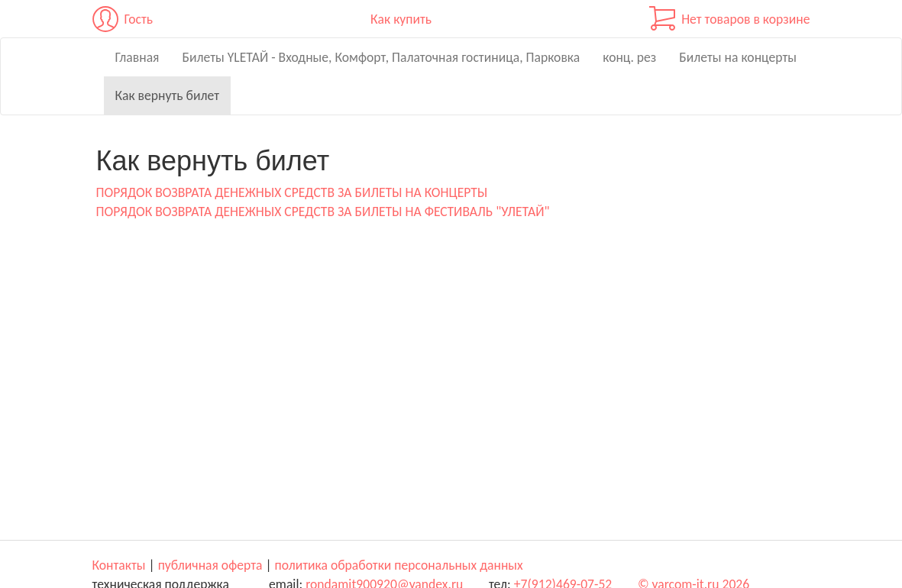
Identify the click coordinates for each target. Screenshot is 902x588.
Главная (137, 57)
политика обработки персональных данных (399, 565)
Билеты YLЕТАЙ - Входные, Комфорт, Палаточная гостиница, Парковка (381, 57)
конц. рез (629, 57)
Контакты (119, 565)
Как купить (401, 19)
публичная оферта (210, 565)
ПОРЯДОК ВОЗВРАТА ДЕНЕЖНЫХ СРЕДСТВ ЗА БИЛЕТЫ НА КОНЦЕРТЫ (292, 192)
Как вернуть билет (168, 95)
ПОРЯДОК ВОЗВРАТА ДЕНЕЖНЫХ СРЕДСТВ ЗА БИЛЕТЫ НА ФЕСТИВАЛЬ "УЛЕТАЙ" (323, 212)
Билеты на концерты (738, 57)
